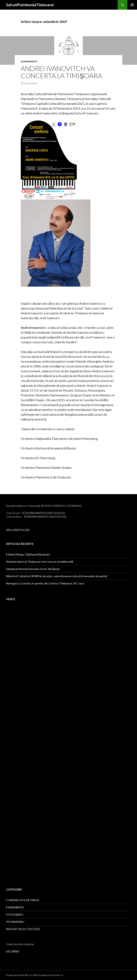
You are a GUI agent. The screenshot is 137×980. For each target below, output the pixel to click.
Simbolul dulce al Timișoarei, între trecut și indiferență (40, 562)
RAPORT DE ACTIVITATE (23, 929)
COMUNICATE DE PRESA (23, 900)
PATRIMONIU (15, 922)
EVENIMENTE (29, 61)
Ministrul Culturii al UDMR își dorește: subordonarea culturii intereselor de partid (57, 576)
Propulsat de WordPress (19, 975)
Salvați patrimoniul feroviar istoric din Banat (33, 569)
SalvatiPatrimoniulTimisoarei (30, 5)
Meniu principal (132, 5)
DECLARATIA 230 (18, 530)
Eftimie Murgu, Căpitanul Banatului (28, 554)
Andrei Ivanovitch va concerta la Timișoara (61, 72)
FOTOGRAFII (15, 915)
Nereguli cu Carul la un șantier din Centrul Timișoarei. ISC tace (45, 583)
